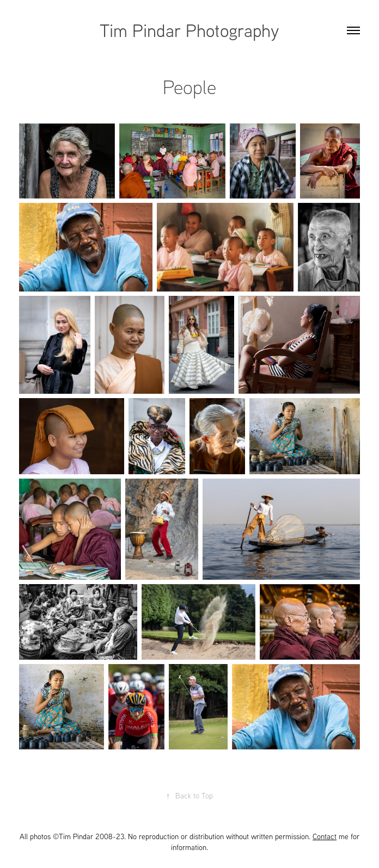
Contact (325, 836)
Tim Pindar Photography (189, 30)
